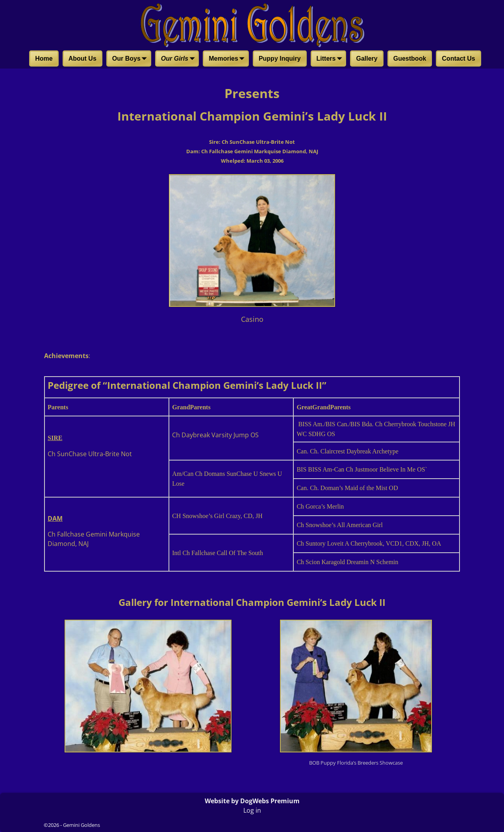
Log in (252, 810)
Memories (228, 59)
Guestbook (410, 58)
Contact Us (458, 58)
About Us (82, 58)
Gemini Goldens (82, 825)
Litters (331, 59)
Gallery (367, 58)
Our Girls (179, 59)
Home (44, 58)
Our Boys (131, 59)
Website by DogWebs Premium (252, 801)
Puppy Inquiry (280, 58)
